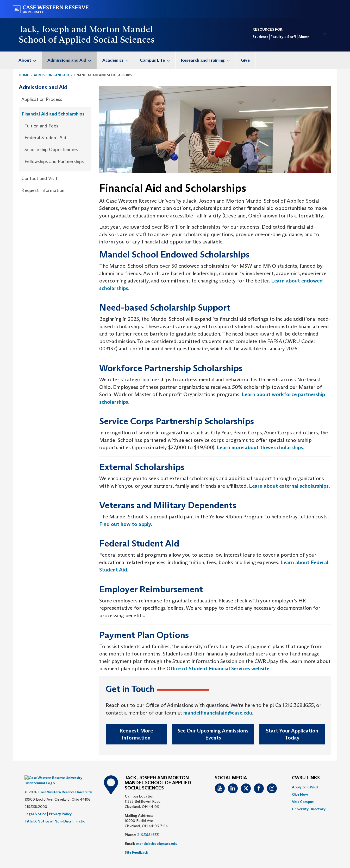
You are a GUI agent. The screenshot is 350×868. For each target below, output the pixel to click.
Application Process (42, 99)
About (30, 60)
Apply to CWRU (305, 787)
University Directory (309, 809)
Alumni (304, 37)
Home (24, 75)
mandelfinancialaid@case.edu (218, 713)
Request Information (43, 190)
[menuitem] (27, 60)
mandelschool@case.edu (157, 844)
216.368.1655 (148, 835)
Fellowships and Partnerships (54, 162)
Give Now (300, 794)
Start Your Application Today (292, 734)
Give (245, 60)
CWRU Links (306, 778)
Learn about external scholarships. (289, 486)
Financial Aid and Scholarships (53, 114)
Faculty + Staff (283, 37)
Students (260, 37)
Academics (118, 60)
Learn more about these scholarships (260, 447)
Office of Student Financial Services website (218, 668)
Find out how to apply (125, 524)
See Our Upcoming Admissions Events (213, 734)
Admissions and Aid (72, 60)
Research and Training (208, 60)
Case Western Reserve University (65, 784)
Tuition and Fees (41, 126)
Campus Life (158, 60)
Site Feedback (136, 852)
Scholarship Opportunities (51, 150)
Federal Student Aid (45, 138)
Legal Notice (35, 806)
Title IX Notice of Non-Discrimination (56, 813)
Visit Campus (303, 802)
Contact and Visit (39, 178)
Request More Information (136, 734)
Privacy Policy (60, 806)
